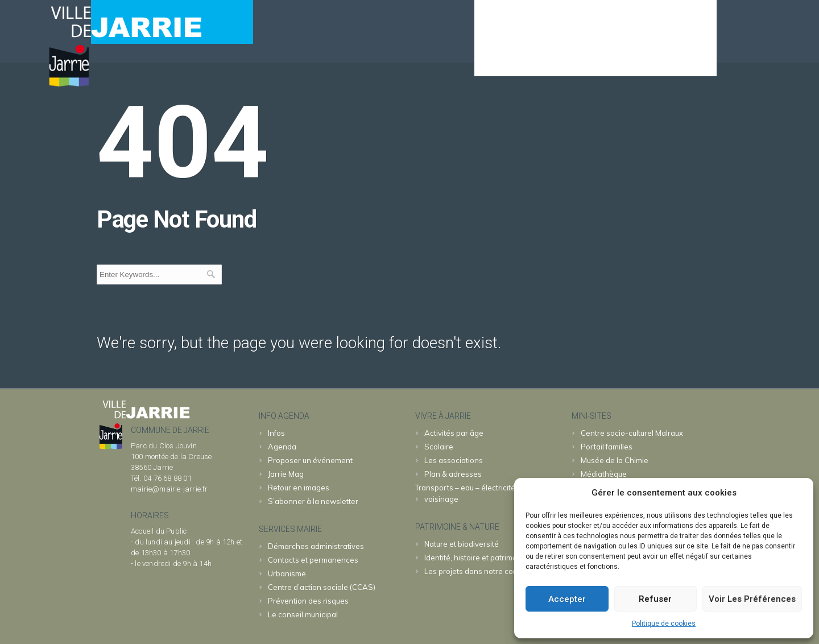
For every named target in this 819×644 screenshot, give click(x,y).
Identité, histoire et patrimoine (476, 558)
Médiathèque (604, 474)
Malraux (632, 433)
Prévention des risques (308, 601)
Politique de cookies (664, 624)
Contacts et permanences (313, 560)
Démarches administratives (316, 546)
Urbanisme (287, 573)
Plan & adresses (453, 474)
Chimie (615, 460)
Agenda (498, 60)
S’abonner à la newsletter (313, 501)
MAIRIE (551, 60)
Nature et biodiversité (462, 544)
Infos (276, 433)
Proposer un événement (310, 460)
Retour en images (299, 488)
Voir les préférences (752, 599)
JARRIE (607, 60)
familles (607, 447)
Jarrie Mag (286, 474)
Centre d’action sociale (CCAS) (322, 587)
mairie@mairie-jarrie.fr (169, 489)
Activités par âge (454, 433)
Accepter (567, 599)
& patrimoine (675, 60)
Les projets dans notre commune (481, 571)
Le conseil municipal (303, 614)
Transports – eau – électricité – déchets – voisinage (486, 493)
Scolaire (439, 447)
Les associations (454, 460)
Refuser (655, 599)
